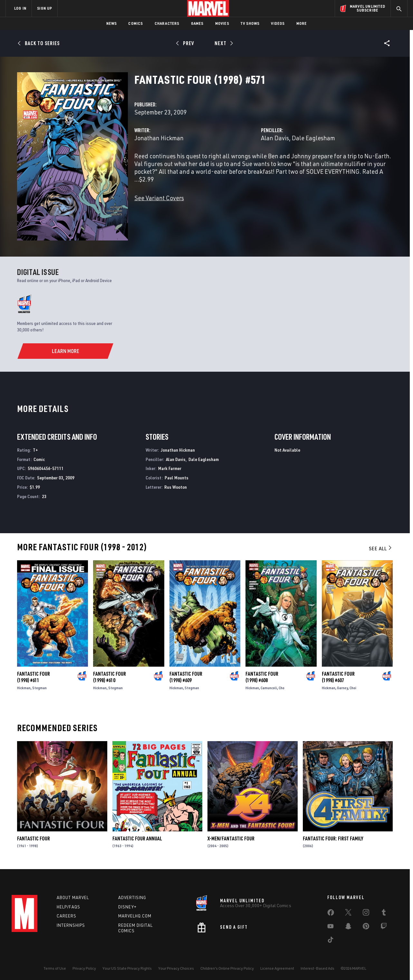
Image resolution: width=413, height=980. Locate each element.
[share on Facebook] (331, 914)
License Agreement (277, 968)
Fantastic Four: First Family (333, 838)
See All (381, 548)
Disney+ (127, 907)
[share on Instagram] (366, 914)
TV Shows (250, 23)
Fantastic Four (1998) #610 (110, 677)
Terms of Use (55, 968)
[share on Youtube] (331, 927)
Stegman (39, 688)
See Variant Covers (159, 198)
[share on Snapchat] (348, 927)
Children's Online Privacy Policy (227, 968)
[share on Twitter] (348, 914)
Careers (67, 916)
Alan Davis (275, 138)
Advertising (132, 897)
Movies (222, 23)
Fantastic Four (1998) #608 (262, 677)
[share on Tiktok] (331, 941)
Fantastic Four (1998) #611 (34, 677)
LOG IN (20, 8)
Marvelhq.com (135, 916)
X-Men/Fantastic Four (231, 838)
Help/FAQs (68, 907)
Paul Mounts (177, 478)
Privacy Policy (84, 968)
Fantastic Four (34, 838)
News (112, 23)
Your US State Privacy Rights (127, 968)
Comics (135, 23)
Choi (353, 688)
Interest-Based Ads (317, 968)
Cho (282, 688)
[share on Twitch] (384, 927)
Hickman (24, 688)
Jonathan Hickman (159, 138)
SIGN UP (44, 8)
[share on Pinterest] (366, 927)
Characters (167, 23)
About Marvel (73, 897)
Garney (342, 688)
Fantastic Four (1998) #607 (338, 677)
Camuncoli (269, 688)
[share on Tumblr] (384, 914)
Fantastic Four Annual (137, 838)
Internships (71, 925)
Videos (278, 23)
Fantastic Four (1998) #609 (186, 677)
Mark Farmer (170, 468)
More (302, 23)
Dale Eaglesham (313, 138)
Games (197, 23)
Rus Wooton (176, 487)
